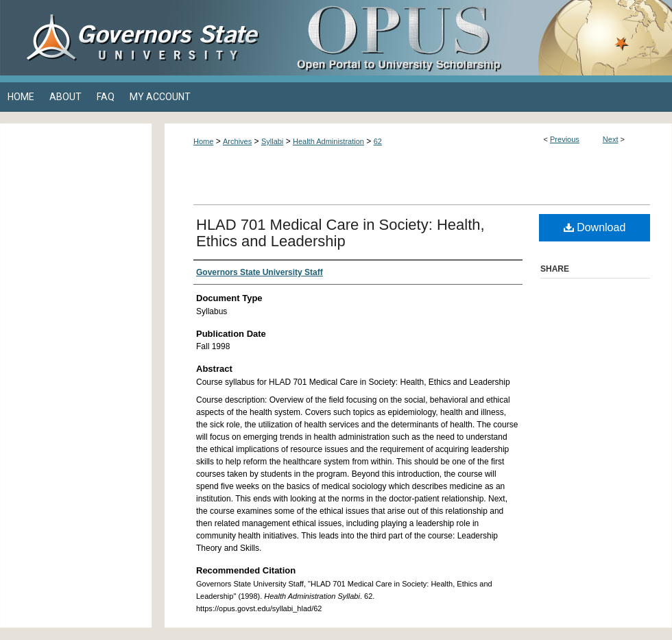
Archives (237, 141)
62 (378, 141)
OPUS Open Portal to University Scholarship (473, 38)
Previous (565, 139)
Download (595, 227)
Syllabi (272, 141)
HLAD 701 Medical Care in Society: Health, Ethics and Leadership (340, 233)
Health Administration (328, 141)
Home (203, 141)
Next (611, 139)
